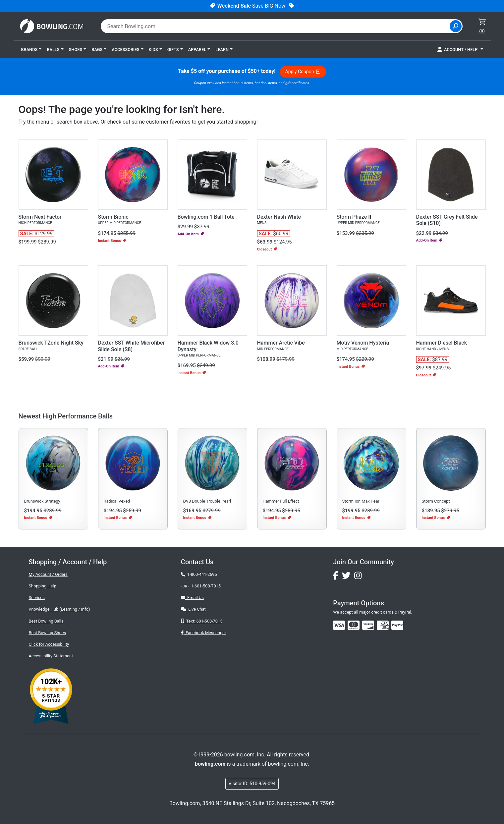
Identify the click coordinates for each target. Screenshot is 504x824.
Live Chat (193, 609)
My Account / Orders (48, 574)
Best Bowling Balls (46, 621)
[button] (31, 49)
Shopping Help (43, 586)
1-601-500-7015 (206, 586)
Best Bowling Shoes (48, 633)
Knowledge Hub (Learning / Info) (59, 609)
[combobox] (276, 26)
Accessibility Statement (51, 656)
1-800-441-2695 (199, 574)
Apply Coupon (303, 72)
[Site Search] (456, 26)
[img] (397, 625)
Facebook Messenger (203, 633)
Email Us (192, 598)
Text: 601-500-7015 (202, 621)
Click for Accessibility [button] (49, 644)
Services (37, 598)
